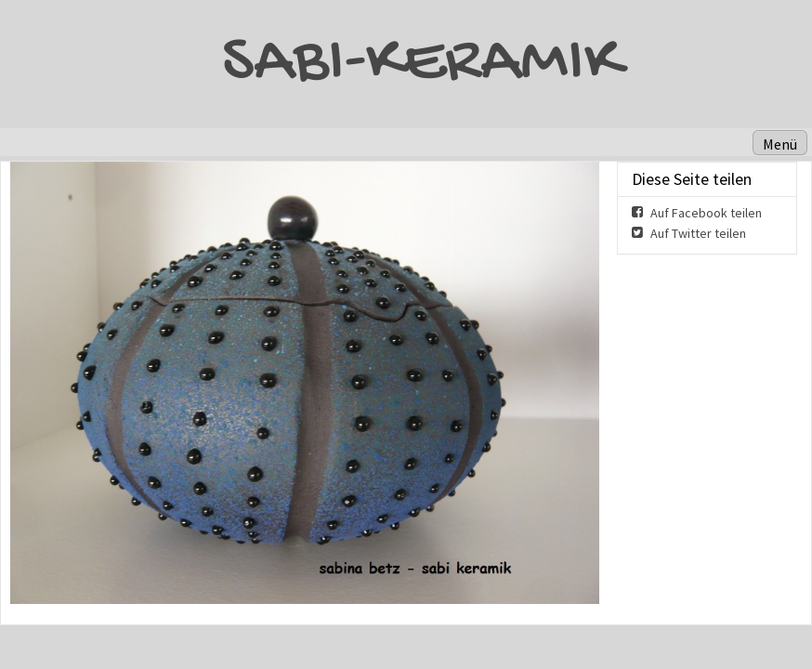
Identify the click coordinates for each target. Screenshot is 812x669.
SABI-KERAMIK (422, 64)
